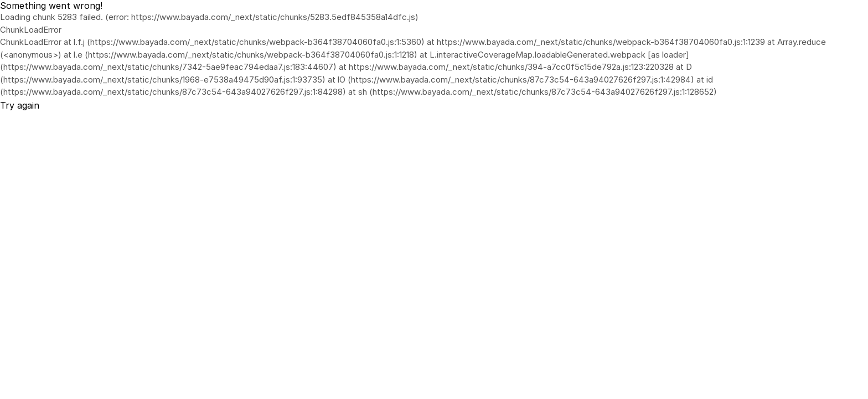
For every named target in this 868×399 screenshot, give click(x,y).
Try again (20, 105)
